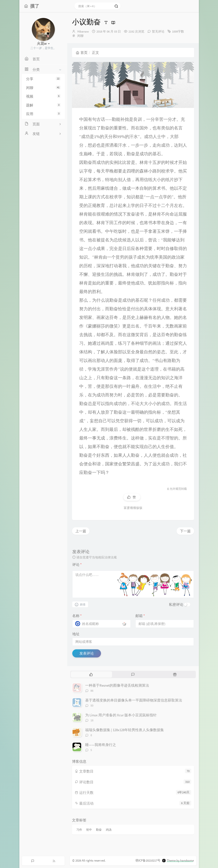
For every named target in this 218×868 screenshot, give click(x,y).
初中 (89, 830)
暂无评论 (158, 31)
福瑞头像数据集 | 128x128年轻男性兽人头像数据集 (125, 730)
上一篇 (81, 531)
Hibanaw (83, 31)
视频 (43, 96)
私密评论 (176, 604)
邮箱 (140, 616)
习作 (79, 830)
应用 (43, 114)
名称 (77, 616)
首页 (82, 53)
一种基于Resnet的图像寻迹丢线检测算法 (117, 685)
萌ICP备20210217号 (148, 860)
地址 (76, 634)
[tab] (91, 674)
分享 (43, 79)
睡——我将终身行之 (101, 745)
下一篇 (185, 531)
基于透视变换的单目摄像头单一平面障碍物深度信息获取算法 (134, 700)
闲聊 (43, 88)
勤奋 (99, 830)
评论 (77, 565)
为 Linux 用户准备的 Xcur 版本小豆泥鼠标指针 (121, 715)
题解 (43, 105)
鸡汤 (109, 830)
